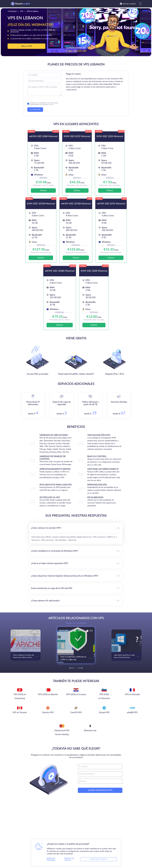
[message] (100, 781)
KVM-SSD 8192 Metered (77, 136)
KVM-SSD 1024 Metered (110, 136)
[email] (100, 774)
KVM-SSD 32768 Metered (41, 204)
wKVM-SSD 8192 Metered (111, 204)
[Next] (80, 668)
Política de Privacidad (51, 859)
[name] (100, 767)
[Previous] (72, 668)
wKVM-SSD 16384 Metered (60, 271)
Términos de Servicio (69, 859)
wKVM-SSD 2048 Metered (43, 136)
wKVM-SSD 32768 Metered (76, 204)
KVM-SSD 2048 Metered (94, 271)
